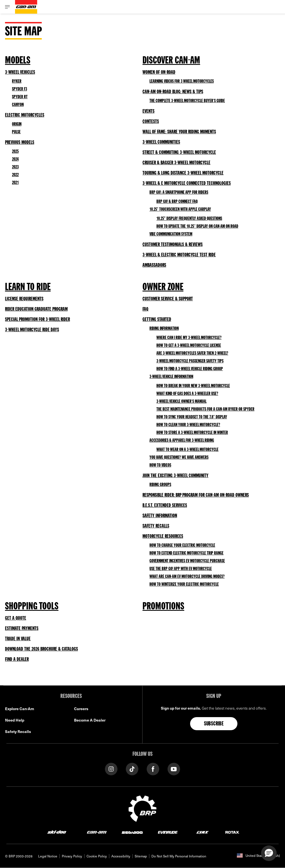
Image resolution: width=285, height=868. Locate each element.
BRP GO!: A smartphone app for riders (179, 193)
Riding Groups (160, 485)
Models (18, 61)
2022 (15, 175)
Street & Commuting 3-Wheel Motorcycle (179, 153)
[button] (269, 853)
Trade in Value (18, 639)
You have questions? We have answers (179, 458)
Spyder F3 (19, 89)
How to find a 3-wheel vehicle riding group (190, 369)
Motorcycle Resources (163, 536)
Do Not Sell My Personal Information (179, 856)
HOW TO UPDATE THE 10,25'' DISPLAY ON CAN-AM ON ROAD (197, 227)
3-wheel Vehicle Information (171, 377)
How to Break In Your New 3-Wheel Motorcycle (193, 386)
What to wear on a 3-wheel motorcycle (187, 450)
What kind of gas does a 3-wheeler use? (187, 394)
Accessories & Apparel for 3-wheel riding (182, 441)
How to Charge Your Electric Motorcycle (182, 546)
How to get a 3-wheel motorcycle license (189, 346)
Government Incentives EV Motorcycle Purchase (187, 561)
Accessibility (121, 856)
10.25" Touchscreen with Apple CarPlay (180, 210)
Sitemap (141, 856)
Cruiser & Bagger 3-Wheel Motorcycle (176, 163)
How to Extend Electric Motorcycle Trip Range (186, 553)
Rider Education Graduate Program (36, 309)
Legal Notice (48, 856)
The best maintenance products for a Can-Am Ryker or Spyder (205, 410)
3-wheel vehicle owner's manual (181, 402)
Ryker (17, 82)
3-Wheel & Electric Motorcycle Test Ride (179, 255)
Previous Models (20, 143)
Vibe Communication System (171, 234)
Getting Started (157, 320)
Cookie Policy (97, 856)
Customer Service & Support (168, 299)
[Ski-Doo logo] (57, 832)
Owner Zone (163, 288)
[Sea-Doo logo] (132, 832)
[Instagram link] (111, 768)
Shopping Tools (32, 607)
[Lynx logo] (203, 832)
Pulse (16, 132)
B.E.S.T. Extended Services (165, 506)
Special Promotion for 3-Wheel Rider (37, 320)
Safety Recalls (156, 526)
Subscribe (214, 724)
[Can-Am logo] (26, 7)
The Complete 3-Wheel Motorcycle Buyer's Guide (187, 101)
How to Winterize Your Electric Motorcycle (184, 585)
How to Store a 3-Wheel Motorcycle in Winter (192, 433)
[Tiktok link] (132, 768)
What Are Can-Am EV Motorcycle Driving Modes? (187, 577)
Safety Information (160, 516)
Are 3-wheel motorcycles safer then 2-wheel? (192, 354)
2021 (15, 183)
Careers (81, 709)
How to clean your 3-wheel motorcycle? (188, 425)
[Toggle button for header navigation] (8, 7)
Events (148, 111)
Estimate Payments (22, 629)
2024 (15, 160)
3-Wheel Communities (161, 142)
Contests (151, 122)
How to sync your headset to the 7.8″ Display (192, 417)
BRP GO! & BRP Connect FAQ (177, 202)
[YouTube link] (174, 768)
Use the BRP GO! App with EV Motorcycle (181, 569)
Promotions (163, 607)
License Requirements (24, 299)
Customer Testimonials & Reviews (173, 245)
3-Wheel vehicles (20, 72)
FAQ (145, 309)
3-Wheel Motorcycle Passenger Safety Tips (190, 361)
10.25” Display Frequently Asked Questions (189, 219)
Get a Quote (16, 618)
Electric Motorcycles (25, 115)
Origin (17, 124)
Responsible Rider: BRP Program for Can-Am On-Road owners (196, 495)
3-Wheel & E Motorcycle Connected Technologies (187, 183)
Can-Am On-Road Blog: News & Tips (173, 92)
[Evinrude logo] (168, 832)
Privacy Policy (72, 856)
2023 (15, 167)
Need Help (15, 720)
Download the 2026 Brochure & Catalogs (41, 649)
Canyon (18, 105)
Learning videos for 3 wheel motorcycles (182, 82)
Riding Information (164, 329)
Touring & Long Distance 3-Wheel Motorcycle (183, 173)
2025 (15, 152)
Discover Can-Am (171, 61)
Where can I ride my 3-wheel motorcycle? (189, 338)
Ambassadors (154, 265)
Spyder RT (20, 97)
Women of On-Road (159, 72)
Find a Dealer (17, 659)
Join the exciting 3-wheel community (175, 476)
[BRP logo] (142, 808)
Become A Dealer (90, 720)
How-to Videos (160, 465)
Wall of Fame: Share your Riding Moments (179, 132)
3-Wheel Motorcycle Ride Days (32, 330)
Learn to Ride (28, 288)
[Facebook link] (153, 768)
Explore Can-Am (20, 709)
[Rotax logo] (232, 832)
